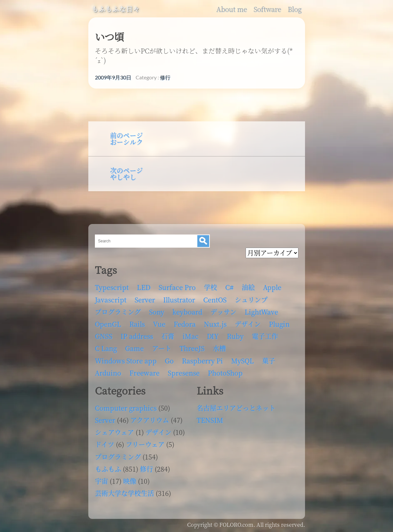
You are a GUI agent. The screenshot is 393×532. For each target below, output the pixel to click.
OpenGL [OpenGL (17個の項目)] (108, 324)
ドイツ (105, 444)
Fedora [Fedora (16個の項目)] (185, 324)
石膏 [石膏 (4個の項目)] (168, 336)
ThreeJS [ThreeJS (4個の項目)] (192, 348)
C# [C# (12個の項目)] (229, 287)
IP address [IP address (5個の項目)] (137, 336)
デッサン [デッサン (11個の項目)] (223, 312)
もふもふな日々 (116, 9)
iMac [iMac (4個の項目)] (191, 336)
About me (232, 9)
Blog (295, 9)
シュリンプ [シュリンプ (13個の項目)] (251, 300)
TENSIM (210, 420)
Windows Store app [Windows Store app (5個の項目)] (126, 361)
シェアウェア (114, 432)
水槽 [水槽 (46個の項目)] (219, 348)
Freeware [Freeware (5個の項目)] (144, 373)
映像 (130, 481)
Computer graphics (126, 408)
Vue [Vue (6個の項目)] (159, 324)
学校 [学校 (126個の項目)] (210, 287)
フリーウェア (145, 444)
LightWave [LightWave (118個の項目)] (261, 312)
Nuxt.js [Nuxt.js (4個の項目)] (215, 324)
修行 (165, 77)
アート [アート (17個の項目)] (162, 348)
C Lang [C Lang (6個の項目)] (106, 348)
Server (105, 420)
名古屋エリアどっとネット (236, 408)
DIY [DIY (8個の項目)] (213, 336)
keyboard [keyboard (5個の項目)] (187, 312)
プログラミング (118, 457)
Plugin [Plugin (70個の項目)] (279, 324)
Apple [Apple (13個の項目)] (272, 287)
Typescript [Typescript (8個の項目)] (112, 287)
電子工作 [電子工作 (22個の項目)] (265, 336)
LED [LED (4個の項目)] (144, 287)
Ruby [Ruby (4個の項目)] (235, 336)
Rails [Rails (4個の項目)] (137, 324)
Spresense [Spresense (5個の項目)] (184, 373)
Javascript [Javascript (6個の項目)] (111, 300)
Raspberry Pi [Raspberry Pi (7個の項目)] (202, 361)
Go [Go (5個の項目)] (169, 361)
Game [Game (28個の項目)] (134, 348)
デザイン (158, 432)
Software (267, 9)
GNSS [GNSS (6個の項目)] (104, 336)
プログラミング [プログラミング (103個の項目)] (118, 312)
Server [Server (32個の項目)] (145, 300)
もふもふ (108, 469)
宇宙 (101, 481)
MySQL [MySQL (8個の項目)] (242, 361)
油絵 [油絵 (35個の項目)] (248, 287)
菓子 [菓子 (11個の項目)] (269, 361)
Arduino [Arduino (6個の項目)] (108, 373)
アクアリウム (150, 420)
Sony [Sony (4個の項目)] (157, 312)
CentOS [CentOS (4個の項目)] (215, 300)
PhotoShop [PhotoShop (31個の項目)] (225, 373)
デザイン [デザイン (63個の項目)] (248, 324)
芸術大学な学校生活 (124, 493)
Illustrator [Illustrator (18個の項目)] (179, 300)
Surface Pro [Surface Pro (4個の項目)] (177, 287)
